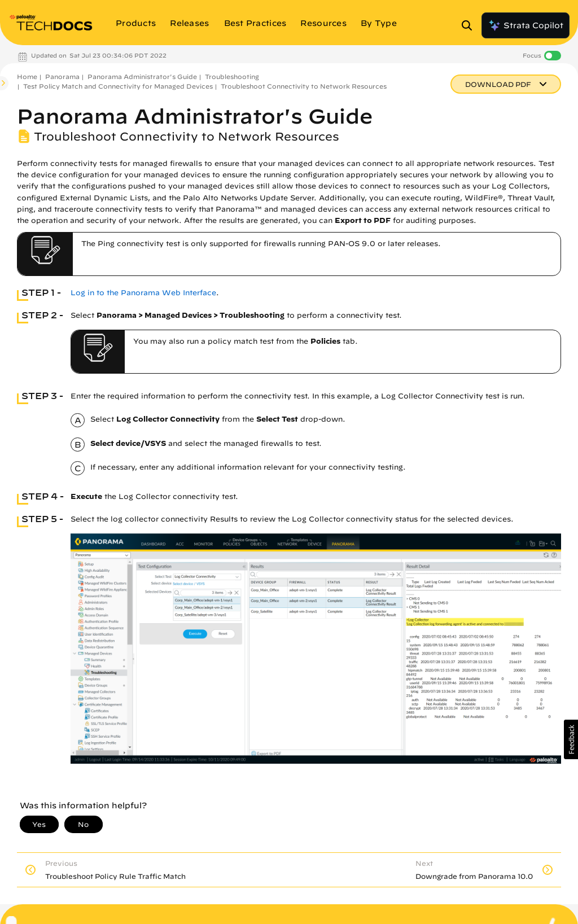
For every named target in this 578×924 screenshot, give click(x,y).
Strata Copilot (526, 25)
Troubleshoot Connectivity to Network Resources (304, 86)
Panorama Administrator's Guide (142, 76)
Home (27, 76)
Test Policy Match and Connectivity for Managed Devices (118, 86)
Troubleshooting (232, 76)
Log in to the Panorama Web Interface (143, 293)
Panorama (62, 76)
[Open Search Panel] (470, 25)
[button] (571, 739)
